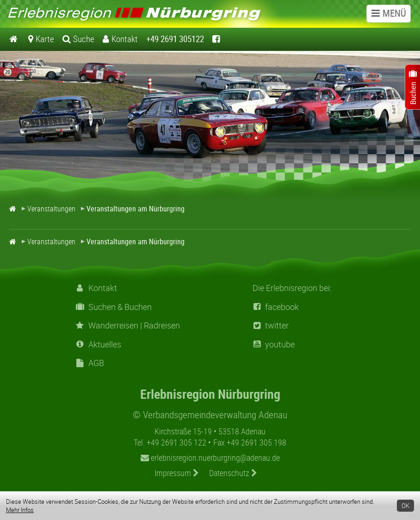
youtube (274, 344)
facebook (276, 307)
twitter (271, 325)
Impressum (177, 473)
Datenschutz (233, 473)
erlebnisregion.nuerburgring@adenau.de (210, 458)
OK (405, 506)
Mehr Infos (20, 510)
